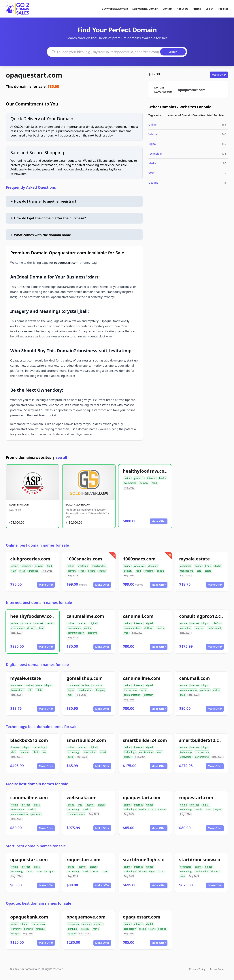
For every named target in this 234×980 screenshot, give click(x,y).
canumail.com (138, 616)
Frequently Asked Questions (31, 187)
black (35, 752)
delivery (144, 483)
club (14, 571)
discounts (153, 566)
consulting (186, 628)
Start (151, 173)
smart (103, 752)
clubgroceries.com (30, 559)
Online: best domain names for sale (37, 545)
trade (208, 566)
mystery (98, 924)
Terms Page (217, 969)
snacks (102, 571)
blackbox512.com (29, 740)
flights (152, 872)
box (44, 752)
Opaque (153, 183)
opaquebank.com (29, 917)
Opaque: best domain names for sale (38, 903)
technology (39, 747)
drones (215, 872)
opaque (162, 809)
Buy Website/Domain (115, 9)
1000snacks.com (84, 559)
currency (16, 929)
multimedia (202, 872)
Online (152, 125)
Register (223, 9)
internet (151, 478)
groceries (33, 571)
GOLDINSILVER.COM (78, 505)
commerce (186, 566)
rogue (218, 809)
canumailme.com (85, 616)
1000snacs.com (139, 559)
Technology (155, 154)
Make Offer (219, 75)
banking (28, 929)
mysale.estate (195, 559)
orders (91, 571)
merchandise (99, 566)
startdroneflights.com (147, 859)
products (139, 478)
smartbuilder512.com (202, 740)
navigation (73, 924)
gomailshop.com (85, 678)
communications (76, 814)
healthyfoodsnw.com (146, 471)
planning (72, 929)
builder (128, 757)
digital (218, 566)
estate (208, 571)
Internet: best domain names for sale (39, 603)
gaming (86, 924)
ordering (149, 571)
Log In (209, 9)
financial (41, 929)
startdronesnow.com (202, 859)
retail (22, 571)
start (152, 809)
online (127, 478)
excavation (186, 757)
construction (90, 752)
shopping (27, 566)
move (96, 929)
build (70, 757)
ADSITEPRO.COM (19, 505)
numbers (24, 752)
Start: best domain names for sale (36, 846)
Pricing (197, 9)
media (88, 628)
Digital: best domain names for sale (37, 665)
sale (199, 571)
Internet (153, 134)
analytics (199, 628)
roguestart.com (196, 797)
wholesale (83, 566)
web (80, 805)
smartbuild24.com (86, 740)
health (163, 478)
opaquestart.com (34, 75)
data (14, 752)
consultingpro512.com (203, 616)
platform (92, 633)
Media (152, 163)
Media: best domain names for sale (37, 784)
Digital (152, 144)
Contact (168, 9)
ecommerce (130, 483)
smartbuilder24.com (145, 740)
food (154, 483)
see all (61, 457)
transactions (187, 571)
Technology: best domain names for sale (42, 727)
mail (126, 633)
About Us (182, 9)
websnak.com (82, 797)
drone (142, 872)
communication (76, 633)
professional (214, 628)
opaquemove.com (86, 917)
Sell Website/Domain (145, 9)
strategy (85, 929)
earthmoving (202, 757)
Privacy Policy (197, 969)
